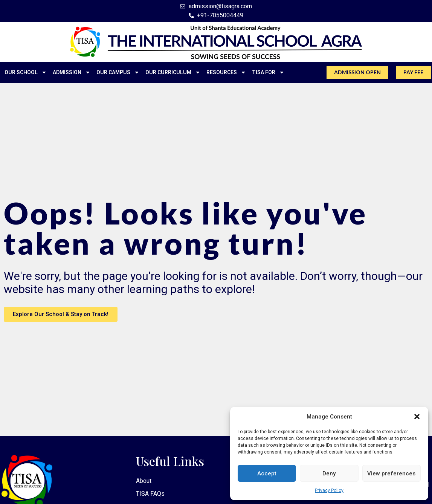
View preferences (391, 473)
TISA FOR (268, 72)
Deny (329, 473)
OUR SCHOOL (26, 72)
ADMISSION (72, 72)
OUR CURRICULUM (173, 72)
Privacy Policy (329, 490)
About (144, 481)
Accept (267, 473)
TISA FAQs (150, 495)
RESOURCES (226, 72)
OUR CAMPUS (118, 72)
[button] (417, 417)
